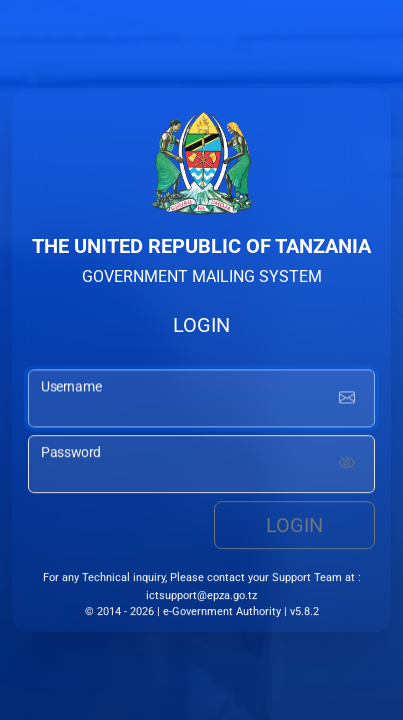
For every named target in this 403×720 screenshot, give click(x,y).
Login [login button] (294, 527)
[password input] (201, 466)
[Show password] (347, 466)
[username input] (201, 400)
